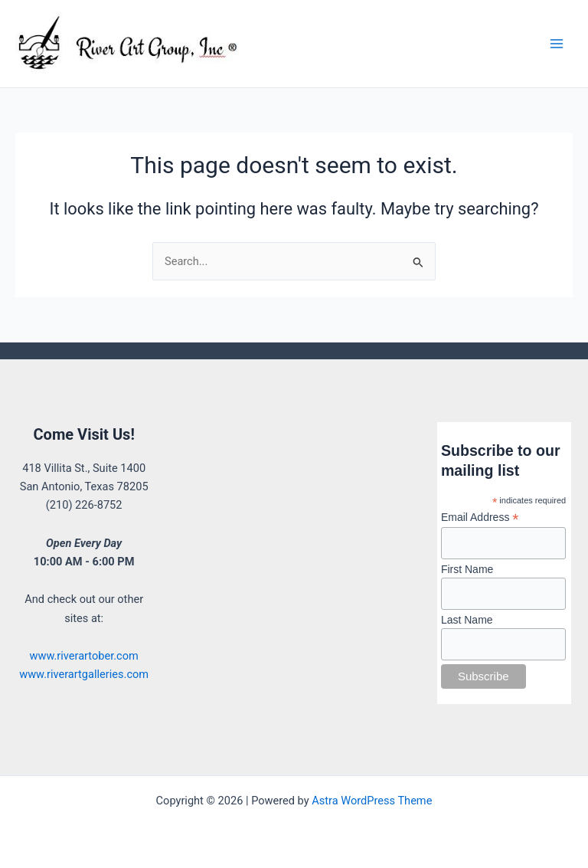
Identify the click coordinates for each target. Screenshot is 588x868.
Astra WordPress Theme (372, 801)
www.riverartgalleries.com (84, 674)
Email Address (480, 518)
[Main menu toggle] (557, 44)
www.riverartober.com (83, 656)
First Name (467, 569)
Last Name (467, 620)
